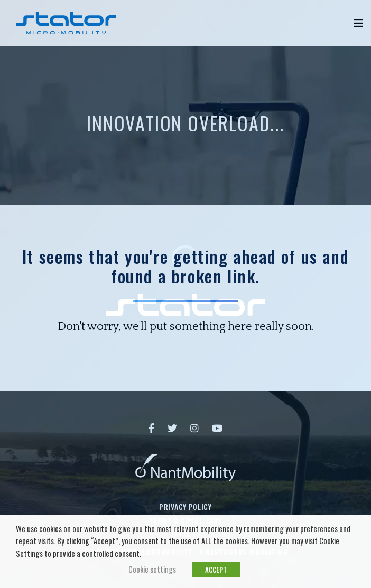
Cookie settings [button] (152, 569)
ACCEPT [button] (216, 570)
